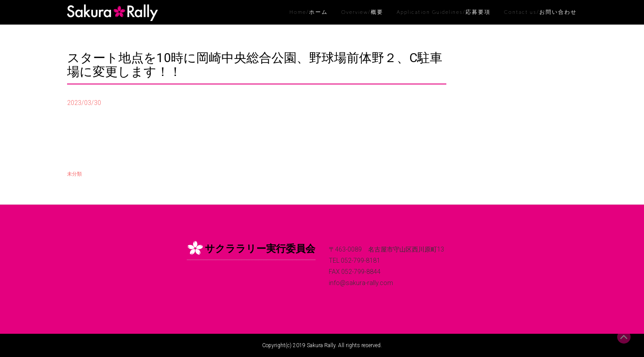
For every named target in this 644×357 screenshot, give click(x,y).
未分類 (74, 174)
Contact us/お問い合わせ (540, 12)
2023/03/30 (84, 103)
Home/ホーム (309, 12)
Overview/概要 (362, 12)
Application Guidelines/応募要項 (444, 12)
